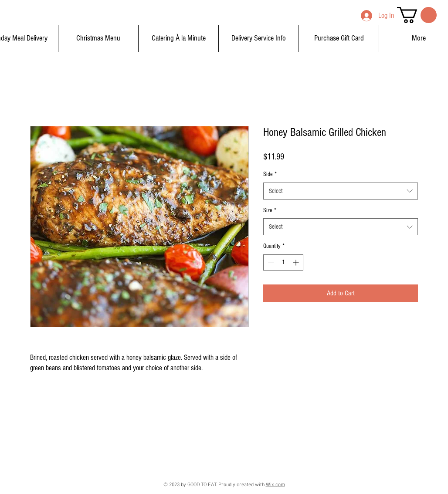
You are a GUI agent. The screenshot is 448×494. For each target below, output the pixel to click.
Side (270, 174)
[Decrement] (270, 262)
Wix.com (275, 485)
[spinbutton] (283, 262)
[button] (417, 15)
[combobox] (341, 191)
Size (270, 210)
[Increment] (297, 262)
